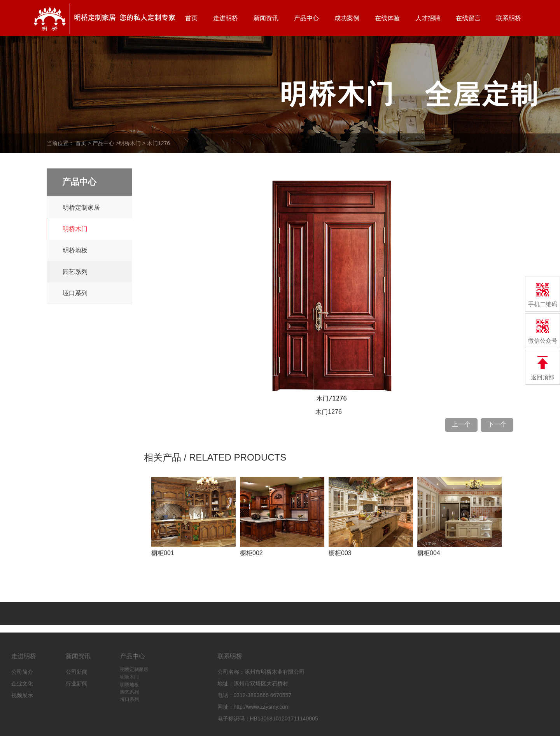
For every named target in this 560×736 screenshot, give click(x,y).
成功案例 (347, 18)
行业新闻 (77, 683)
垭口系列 (75, 293)
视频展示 (22, 695)
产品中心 (306, 18)
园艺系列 (75, 272)
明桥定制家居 (81, 208)
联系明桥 (509, 18)
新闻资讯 (266, 18)
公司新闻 (77, 672)
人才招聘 (428, 18)
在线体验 (387, 18)
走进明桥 (226, 18)
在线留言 (468, 18)
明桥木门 (130, 143)
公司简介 (22, 672)
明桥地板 (75, 250)
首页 (191, 18)
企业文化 (22, 683)
